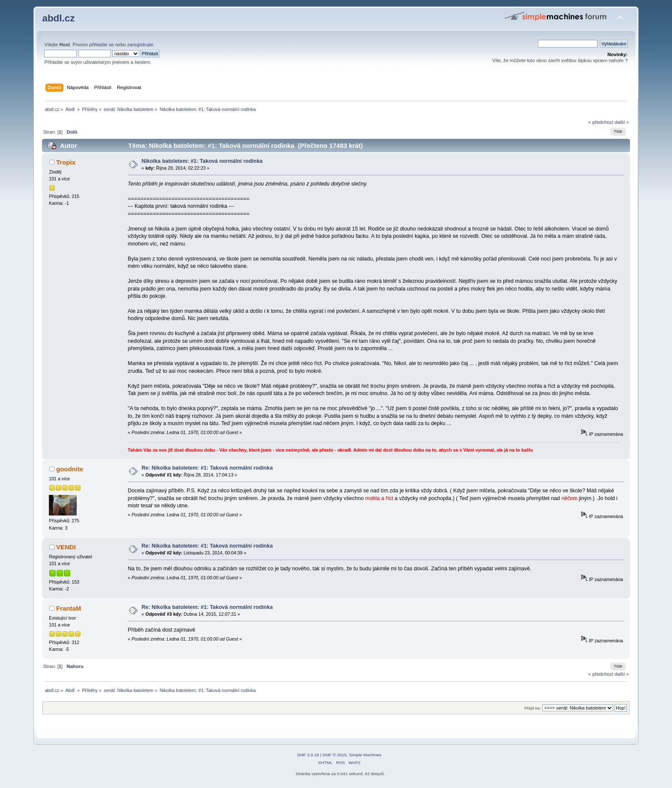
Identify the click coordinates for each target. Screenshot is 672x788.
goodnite (70, 469)
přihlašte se (101, 45)
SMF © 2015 (335, 755)
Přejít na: (533, 708)
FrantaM (69, 608)
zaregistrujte (140, 45)
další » (622, 122)
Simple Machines (365, 755)
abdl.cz (58, 18)
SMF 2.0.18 (308, 755)
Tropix (66, 162)
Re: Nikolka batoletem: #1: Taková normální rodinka (207, 468)
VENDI (66, 547)
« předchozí (601, 122)
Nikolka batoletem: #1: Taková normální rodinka (202, 161)
